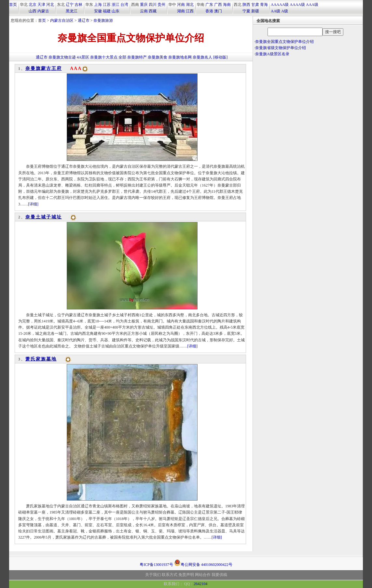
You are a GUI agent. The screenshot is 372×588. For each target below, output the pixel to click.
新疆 (255, 11)
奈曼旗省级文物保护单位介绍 (281, 48)
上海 (98, 5)
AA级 (276, 11)
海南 (227, 5)
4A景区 (83, 57)
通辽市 (84, 20)
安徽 (98, 11)
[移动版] (220, 57)
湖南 (181, 11)
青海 (264, 5)
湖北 (190, 5)
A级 (285, 11)
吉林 (78, 5)
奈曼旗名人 (202, 57)
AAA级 (312, 5)
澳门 (218, 11)
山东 (116, 11)
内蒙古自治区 (62, 20)
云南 (144, 11)
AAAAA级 (280, 5)
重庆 (144, 5)
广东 (209, 5)
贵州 (161, 5)
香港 (209, 11)
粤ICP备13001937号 (156, 565)
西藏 (153, 11)
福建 (107, 11)
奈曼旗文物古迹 (62, 57)
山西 (33, 11)
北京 (33, 5)
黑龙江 (72, 11)
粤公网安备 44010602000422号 (203, 563)
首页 (13, 5)
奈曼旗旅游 (103, 20)
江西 (190, 11)
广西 (218, 5)
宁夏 (246, 11)
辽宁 (70, 5)
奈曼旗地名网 (180, 57)
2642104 (200, 584)
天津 (41, 5)
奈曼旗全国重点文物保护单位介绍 (284, 42)
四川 (153, 5)
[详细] (33, 204)
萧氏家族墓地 (41, 359)
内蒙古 (43, 11)
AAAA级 (297, 5)
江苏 (107, 5)
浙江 (116, 5)
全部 (122, 57)
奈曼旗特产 (137, 57)
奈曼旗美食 (158, 57)
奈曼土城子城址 (44, 217)
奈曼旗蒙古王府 (44, 68)
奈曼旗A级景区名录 (272, 54)
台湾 (124, 5)
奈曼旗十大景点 (104, 57)
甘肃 (255, 5)
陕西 (246, 5)
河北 (50, 5)
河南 (181, 5)
